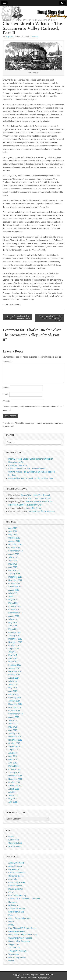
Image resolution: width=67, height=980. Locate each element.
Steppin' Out (14, 944)
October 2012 (14, 743)
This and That (51, 20)
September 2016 (16, 613)
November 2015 (15, 642)
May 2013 (13, 727)
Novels (11, 922)
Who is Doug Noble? (17, 958)
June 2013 (13, 724)
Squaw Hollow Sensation (19, 941)
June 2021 (13, 528)
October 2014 (14, 675)
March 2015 (13, 662)
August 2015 (14, 649)
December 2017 (15, 577)
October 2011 (14, 782)
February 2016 (15, 632)
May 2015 (13, 655)
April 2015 (13, 658)
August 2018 (14, 554)
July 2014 (12, 681)
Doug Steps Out (32, 975)
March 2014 (13, 694)
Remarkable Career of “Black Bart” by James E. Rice (31, 478)
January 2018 (14, 574)
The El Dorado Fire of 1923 (39, 498)
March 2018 (13, 570)
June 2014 (13, 685)
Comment (8, 362)
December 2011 (15, 776)
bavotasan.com (45, 977)
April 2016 (13, 626)
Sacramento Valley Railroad (33, 20)
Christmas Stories (16, 876)
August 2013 (14, 717)
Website (6, 401)
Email (6, 394)
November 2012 (15, 740)
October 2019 (14, 538)
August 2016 (14, 616)
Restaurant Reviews (17, 931)
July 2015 (12, 652)
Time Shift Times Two (18, 951)
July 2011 (12, 792)
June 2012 (13, 756)
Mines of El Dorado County (20, 918)
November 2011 (15, 779)
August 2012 (14, 750)
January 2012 (14, 773)
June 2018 (13, 561)
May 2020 (13, 535)
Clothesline (13, 879)
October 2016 (14, 609)
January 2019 (14, 541)
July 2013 (12, 720)
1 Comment (34, 37)
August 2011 (14, 789)
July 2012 (12, 753)
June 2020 (13, 531)
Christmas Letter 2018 (18, 465)
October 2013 (14, 711)
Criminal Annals (15, 886)
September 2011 (16, 786)
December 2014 (15, 671)
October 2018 (14, 547)
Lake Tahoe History (17, 909)
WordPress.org (15, 846)
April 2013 (13, 730)
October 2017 (14, 583)
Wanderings (13, 954)
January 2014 (14, 701)
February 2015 (15, 665)
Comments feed (15, 843)
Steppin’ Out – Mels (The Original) (35, 495)
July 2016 (12, 619)
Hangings (12, 902)
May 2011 (13, 799)
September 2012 (16, 746)
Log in (11, 836)
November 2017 (15, 580)
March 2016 (13, 629)
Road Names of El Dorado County (23, 935)
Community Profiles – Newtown (41, 511)
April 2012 (13, 763)
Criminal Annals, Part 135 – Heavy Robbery (27, 469)
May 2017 (13, 600)
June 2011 (13, 795)
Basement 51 (14, 869)
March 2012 (13, 766)
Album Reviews (15, 866)
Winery (11, 961)
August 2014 (14, 678)
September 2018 (16, 551)
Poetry (11, 925)
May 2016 (13, 623)
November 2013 (15, 707)
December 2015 (15, 639)
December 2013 (15, 704)
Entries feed (14, 840)
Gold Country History (12, 20)
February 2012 (15, 769)
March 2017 (13, 603)
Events (11, 892)
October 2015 (14, 645)
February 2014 (15, 697)
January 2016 (14, 636)
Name (6, 388)
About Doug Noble (16, 863)
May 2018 (13, 564)
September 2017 (16, 587)
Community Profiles (17, 882)
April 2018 (13, 567)
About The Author (34, 508)
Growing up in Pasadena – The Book (24, 899)
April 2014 (13, 691)
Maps (11, 915)
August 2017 (14, 590)
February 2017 (15, 606)
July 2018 (12, 557)
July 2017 (12, 593)
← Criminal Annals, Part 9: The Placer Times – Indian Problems (17, 317)
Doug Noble (9, 37)
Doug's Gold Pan (16, 889)
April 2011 (13, 802)
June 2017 (13, 596)
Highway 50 (13, 905)
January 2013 (14, 733)
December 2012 (15, 737)
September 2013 (16, 714)
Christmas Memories (17, 873)
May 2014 (13, 688)
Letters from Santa (16, 912)
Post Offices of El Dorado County (22, 928)
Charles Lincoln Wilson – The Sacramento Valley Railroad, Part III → (51, 318)
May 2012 (13, 759)
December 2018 (15, 544)
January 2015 (14, 668)
